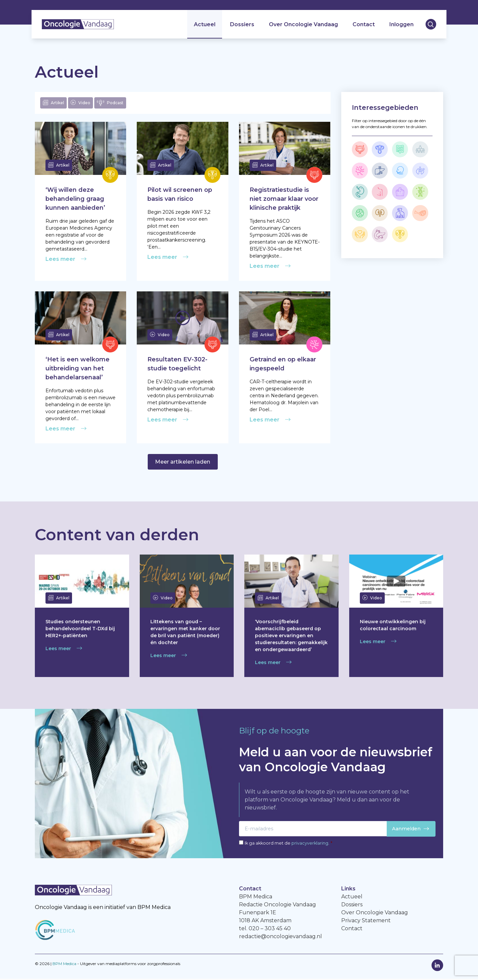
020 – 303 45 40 (270, 930)
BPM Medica (64, 965)
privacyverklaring (310, 844)
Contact (363, 25)
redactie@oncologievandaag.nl (280, 938)
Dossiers (242, 25)
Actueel (204, 25)
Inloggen (401, 25)
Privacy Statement (366, 922)
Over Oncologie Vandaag (303, 25)
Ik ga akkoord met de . (288, 844)
